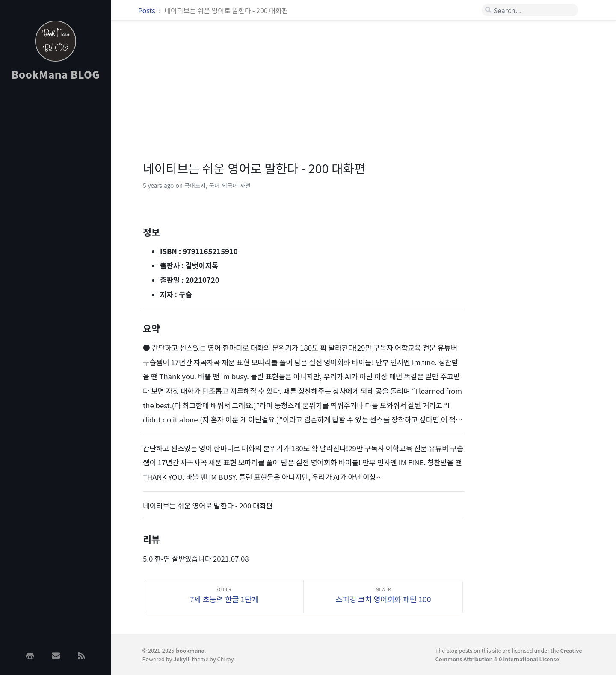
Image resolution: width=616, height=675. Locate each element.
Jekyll (181, 659)
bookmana (190, 650)
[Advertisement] (56, 224)
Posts (147, 10)
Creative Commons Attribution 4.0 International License (509, 654)
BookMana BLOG (56, 74)
